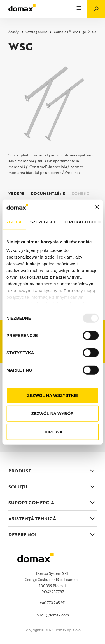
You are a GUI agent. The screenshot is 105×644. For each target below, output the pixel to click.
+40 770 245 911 (53, 603)
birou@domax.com (53, 615)
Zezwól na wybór (53, 413)
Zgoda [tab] (14, 222)
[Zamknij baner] (97, 207)
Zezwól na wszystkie (53, 395)
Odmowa (53, 432)
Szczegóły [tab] (43, 222)
